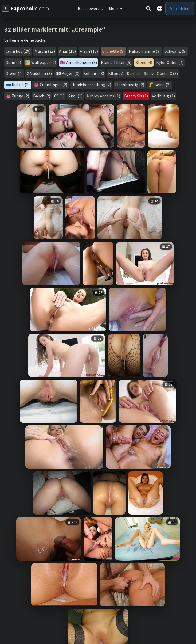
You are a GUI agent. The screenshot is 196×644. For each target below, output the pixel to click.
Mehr (114, 8)
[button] (160, 9)
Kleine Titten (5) (116, 62)
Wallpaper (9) (44, 62)
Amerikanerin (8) (82, 62)
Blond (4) (144, 62)
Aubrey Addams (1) (103, 96)
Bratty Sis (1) (136, 96)
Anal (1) (75, 96)
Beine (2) (162, 85)
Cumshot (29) (18, 51)
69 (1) (59, 96)
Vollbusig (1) (163, 96)
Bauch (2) (42, 96)
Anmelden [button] (180, 8)
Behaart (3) (94, 73)
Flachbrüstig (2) (130, 85)
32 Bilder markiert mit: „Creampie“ (55, 29)
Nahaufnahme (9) (145, 51)
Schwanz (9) (176, 51)
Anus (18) (67, 51)
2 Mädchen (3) (39, 73)
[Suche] (148, 9)
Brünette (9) (113, 51)
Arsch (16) (89, 51)
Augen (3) (71, 73)
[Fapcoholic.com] (26, 8)
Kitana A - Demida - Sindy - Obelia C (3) (143, 73)
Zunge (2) (20, 96)
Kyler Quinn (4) (170, 62)
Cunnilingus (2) (54, 85)
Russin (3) (21, 85)
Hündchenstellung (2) (91, 85)
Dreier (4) (14, 73)
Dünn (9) (13, 62)
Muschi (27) (45, 51)
